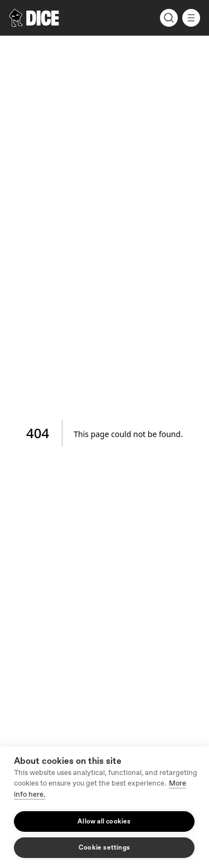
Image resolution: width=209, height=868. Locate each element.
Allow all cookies (104, 822)
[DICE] (34, 18)
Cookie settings (104, 848)
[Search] (169, 18)
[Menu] (191, 18)
